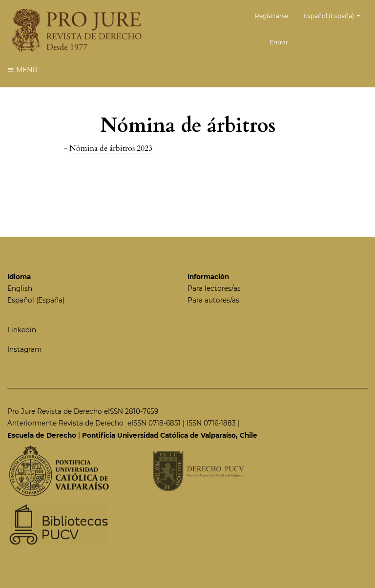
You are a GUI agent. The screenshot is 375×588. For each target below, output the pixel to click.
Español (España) (335, 15)
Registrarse (271, 16)
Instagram (24, 349)
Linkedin (22, 330)
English (20, 288)
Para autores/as (213, 300)
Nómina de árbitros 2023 (111, 148)
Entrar (279, 42)
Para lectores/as (214, 288)
